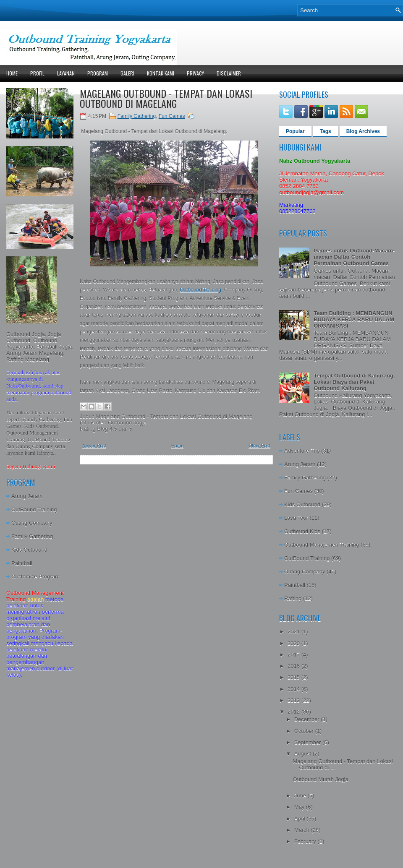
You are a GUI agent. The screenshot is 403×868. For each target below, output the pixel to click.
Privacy (195, 73)
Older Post (259, 446)
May (300, 807)
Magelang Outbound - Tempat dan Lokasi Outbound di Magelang (166, 98)
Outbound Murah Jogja (320, 779)
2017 (294, 655)
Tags (326, 131)
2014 (294, 689)
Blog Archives (363, 131)
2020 (294, 643)
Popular (295, 131)
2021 (294, 632)
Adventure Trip (302, 451)
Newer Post (94, 446)
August (304, 754)
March (303, 830)
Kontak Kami (161, 73)
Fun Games (172, 116)
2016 (294, 666)
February (306, 841)
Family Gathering (32, 536)
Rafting (293, 598)
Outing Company (32, 523)
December (308, 719)
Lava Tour (296, 518)
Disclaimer (229, 73)
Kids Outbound (29, 550)
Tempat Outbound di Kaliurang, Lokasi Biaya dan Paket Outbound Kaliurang (354, 382)
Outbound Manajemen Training (322, 545)
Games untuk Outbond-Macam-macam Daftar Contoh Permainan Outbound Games (354, 257)
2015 (294, 677)
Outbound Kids (302, 531)
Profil (37, 73)
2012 (294, 712)
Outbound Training (200, 290)
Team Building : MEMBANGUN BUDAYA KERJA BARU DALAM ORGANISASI (354, 319)
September (308, 742)
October (305, 731)
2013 (294, 700)
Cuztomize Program (35, 577)
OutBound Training (34, 510)
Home (12, 73)
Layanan (66, 73)
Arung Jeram (27, 496)
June (301, 796)
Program (98, 73)
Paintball (22, 563)
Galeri (127, 73)
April (301, 819)
